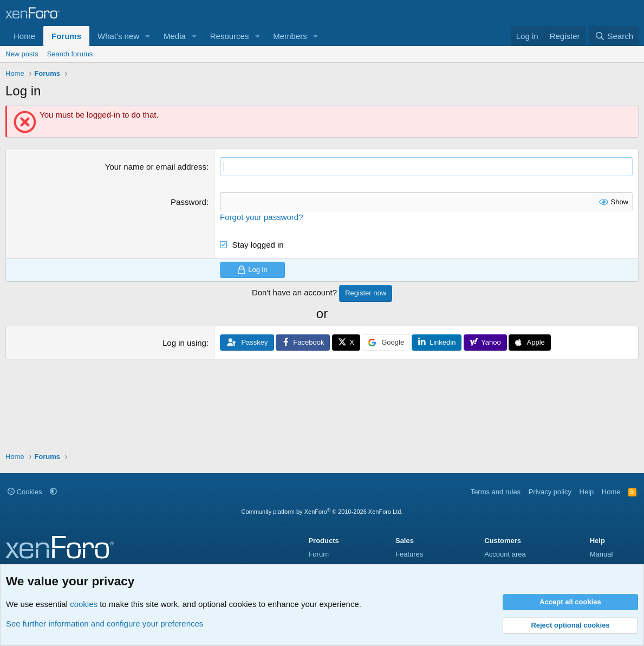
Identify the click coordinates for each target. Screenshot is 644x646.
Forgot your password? (261, 217)
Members (290, 36)
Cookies (25, 492)
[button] (148, 36)
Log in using (184, 343)
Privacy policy (550, 492)
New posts (22, 54)
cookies (84, 604)
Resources (230, 36)
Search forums (70, 54)
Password (188, 202)
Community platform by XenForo (322, 512)
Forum (318, 554)
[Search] (614, 36)
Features (409, 554)
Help (587, 492)
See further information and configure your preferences (105, 624)
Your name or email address (156, 167)
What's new (118, 36)
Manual (601, 554)
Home (24, 36)
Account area (505, 554)
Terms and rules (496, 492)
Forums (66, 36)
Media (175, 36)
